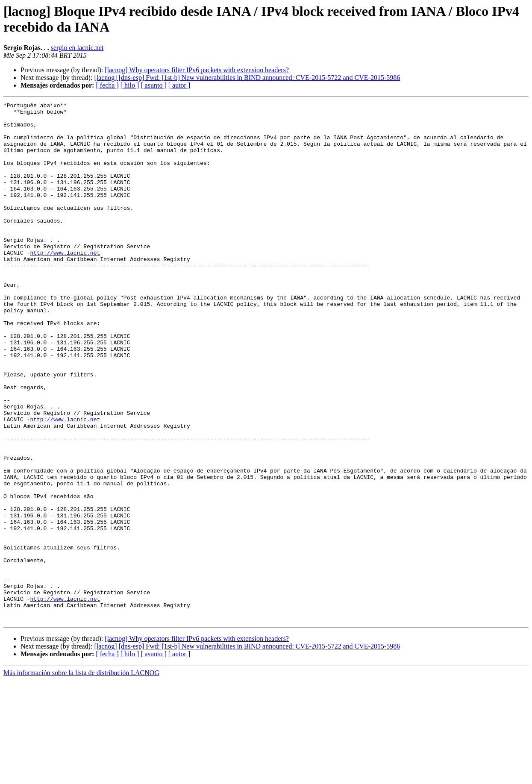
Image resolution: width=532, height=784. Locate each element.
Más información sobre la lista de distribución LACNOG (81, 777)
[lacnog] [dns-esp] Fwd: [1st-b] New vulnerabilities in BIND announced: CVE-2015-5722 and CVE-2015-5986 (247, 78)
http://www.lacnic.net (65, 283)
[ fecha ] (107, 85)
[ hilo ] (130, 85)
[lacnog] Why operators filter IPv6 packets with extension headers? (197, 70)
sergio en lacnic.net (77, 48)
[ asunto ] (153, 85)
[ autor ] (179, 85)
